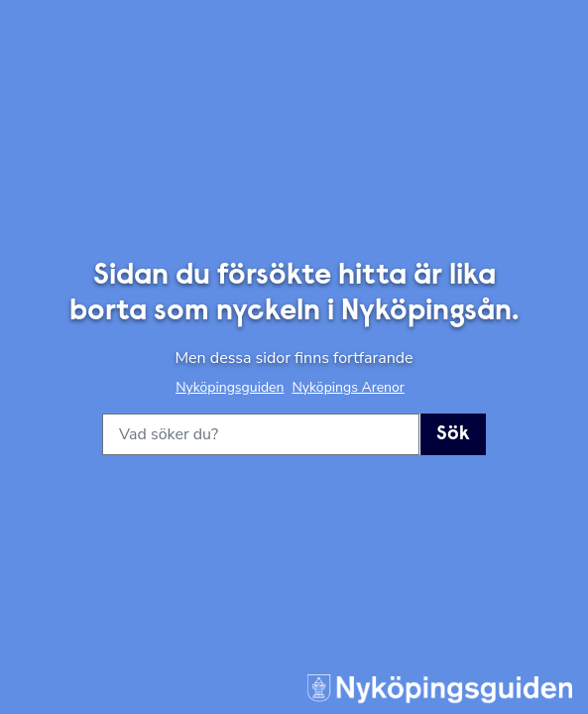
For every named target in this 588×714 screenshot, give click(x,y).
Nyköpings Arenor (348, 387)
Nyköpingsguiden (230, 387)
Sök (453, 434)
